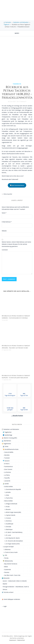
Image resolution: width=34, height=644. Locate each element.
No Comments (21, 102)
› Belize (6, 567)
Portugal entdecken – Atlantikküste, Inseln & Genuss (16, 588)
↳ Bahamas (7, 549)
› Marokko (7, 455)
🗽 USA (5, 555)
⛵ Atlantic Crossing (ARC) (9, 438)
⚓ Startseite (7, 22)
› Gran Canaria (8, 469)
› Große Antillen (8, 487)
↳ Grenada (8, 527)
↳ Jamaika (8, 492)
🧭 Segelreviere (6, 444)
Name (4, 213)
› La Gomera (7, 472)
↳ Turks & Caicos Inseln (11, 552)
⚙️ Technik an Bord (8, 592)
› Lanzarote (7, 481)
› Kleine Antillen (8, 501)
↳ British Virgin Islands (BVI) (13, 512)
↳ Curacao (8, 518)
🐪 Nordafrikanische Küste (11, 449)
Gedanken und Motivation (21, 22)
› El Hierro (7, 464)
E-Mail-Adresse (7, 222)
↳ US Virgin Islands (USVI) (12, 544)
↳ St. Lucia (8, 535)
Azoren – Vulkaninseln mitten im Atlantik (15, 581)
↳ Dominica (8, 521)
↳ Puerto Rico (9, 498)
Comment (5, 250)
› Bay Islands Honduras (10, 564)
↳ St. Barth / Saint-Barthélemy (13, 532)
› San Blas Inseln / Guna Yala (12, 575)
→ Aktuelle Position (17, 416)
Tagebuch (7, 25)
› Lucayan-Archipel (8, 547)
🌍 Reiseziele (6, 578)
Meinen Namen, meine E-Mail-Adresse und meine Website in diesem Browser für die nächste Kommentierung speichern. (16, 244)
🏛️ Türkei (5, 446)
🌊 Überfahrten (6, 441)
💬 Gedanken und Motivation (10, 429)
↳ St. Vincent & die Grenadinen (14, 541)
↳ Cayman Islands (10, 515)
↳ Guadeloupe (9, 524)
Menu (17, 33)
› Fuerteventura (8, 466)
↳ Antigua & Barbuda (11, 504)
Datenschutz (21, 640)
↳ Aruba (7, 507)
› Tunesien (7, 458)
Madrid (5, 584)
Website (4, 231)
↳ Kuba (7, 495)
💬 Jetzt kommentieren (17, 185)
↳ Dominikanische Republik (13, 489)
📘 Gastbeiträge (7, 435)
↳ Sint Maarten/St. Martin (12, 538)
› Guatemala (7, 569)
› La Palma (7, 475)
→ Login (4, 606)
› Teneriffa (7, 478)
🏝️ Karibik (6, 484)
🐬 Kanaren (6, 461)
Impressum (13, 640)
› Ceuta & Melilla (8, 452)
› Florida (6, 558)
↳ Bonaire (8, 509)
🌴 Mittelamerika (8, 561)
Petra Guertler (8, 194)
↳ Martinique (8, 529)
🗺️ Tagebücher (7, 432)
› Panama (6, 572)
